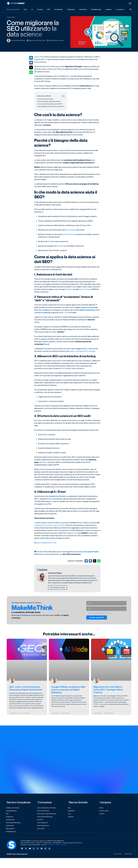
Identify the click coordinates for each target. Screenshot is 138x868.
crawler (60, 246)
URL (49, 241)
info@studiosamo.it (62, 846)
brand (74, 533)
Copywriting (71, 9)
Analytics (109, 9)
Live (70, 814)
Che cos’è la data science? (45, 99)
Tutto (25, 9)
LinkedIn (52, 496)
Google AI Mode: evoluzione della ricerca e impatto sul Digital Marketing (68, 690)
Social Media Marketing (14, 824)
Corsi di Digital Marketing (46, 818)
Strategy (40, 9)
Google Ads (11, 818)
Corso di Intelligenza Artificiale (48, 808)
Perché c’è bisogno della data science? (49, 102)
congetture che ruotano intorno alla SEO (49, 525)
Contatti (102, 814)
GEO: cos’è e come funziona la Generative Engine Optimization (26, 689)
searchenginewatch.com (46, 543)
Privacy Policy (99, 614)
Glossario (72, 818)
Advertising (83, 9)
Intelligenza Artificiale (14, 808)
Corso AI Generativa (44, 811)
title (45, 59)
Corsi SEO (41, 821)
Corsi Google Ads (43, 824)
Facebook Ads (11, 821)
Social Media (59, 9)
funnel (47, 344)
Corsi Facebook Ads (44, 827)
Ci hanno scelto (105, 811)
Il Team (102, 808)
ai (88, 349)
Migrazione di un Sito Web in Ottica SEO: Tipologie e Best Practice (108, 690)
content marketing (42, 313)
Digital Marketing (12, 811)
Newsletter (72, 811)
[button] (31, 58)
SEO (49, 9)
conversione (71, 230)
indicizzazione (69, 234)
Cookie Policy (127, 856)
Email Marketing (96, 9)
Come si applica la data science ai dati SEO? (51, 106)
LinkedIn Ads (11, 827)
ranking (44, 462)
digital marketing (87, 310)
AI (32, 9)
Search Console (85, 289)
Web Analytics (11, 830)
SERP (63, 368)
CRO (66, 313)
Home (9, 17)
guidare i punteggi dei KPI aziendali (82, 351)
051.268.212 (51, 846)
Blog (70, 808)
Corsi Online (42, 830)
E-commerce (120, 9)
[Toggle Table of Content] (62, 96)
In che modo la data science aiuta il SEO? (50, 104)
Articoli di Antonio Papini (58, 588)
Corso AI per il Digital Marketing (48, 814)
